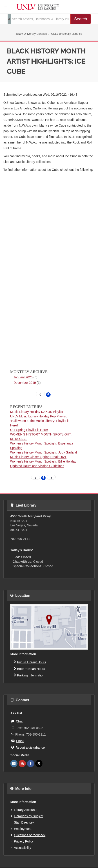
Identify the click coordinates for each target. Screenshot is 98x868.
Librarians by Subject (29, 816)
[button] (6, 7)
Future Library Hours (30, 662)
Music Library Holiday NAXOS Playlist (37, 412)
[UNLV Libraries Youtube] (22, 764)
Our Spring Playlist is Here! (29, 430)
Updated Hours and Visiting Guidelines (37, 466)
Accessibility (22, 848)
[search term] (39, 19)
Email (18, 741)
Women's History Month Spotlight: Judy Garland (43, 452)
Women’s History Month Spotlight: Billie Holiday (43, 461)
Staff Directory (24, 822)
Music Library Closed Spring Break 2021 (38, 457)
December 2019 (25, 383)
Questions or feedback (30, 835)
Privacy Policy (24, 841)
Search (81, 19)
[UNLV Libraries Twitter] (39, 764)
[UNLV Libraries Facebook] (31, 764)
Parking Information (29, 675)
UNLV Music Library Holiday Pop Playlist (38, 416)
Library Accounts (26, 810)
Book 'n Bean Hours (29, 669)
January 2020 (23, 377)
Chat (17, 721)
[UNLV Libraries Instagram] (14, 764)
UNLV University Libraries (31, 34)
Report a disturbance (28, 747)
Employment (23, 829)
